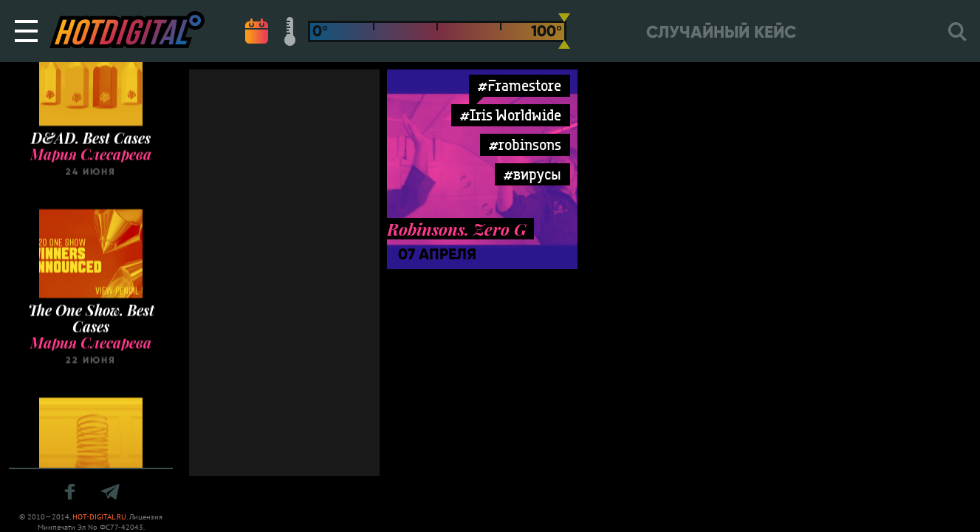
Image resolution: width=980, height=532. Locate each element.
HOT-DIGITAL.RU (99, 517)
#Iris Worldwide (511, 115)
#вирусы (532, 174)
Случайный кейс (721, 32)
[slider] (564, 31)
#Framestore (520, 85)
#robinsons (525, 144)
